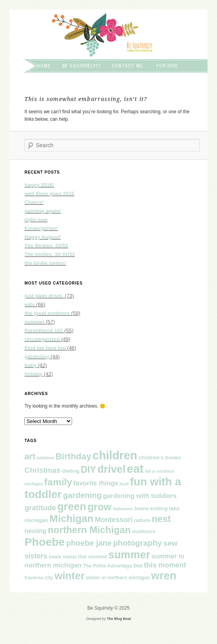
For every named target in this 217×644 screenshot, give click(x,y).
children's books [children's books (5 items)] (160, 458)
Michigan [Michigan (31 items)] (72, 519)
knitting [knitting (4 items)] (159, 509)
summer (34, 322)
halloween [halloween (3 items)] (123, 509)
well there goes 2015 (49, 194)
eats (30, 304)
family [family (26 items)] (58, 482)
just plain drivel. (44, 296)
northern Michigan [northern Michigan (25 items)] (89, 530)
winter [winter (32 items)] (70, 576)
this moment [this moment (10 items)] (165, 565)
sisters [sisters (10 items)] (36, 556)
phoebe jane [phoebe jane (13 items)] (89, 543)
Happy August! (43, 237)
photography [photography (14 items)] (137, 543)
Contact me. (128, 66)
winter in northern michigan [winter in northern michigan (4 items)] (118, 578)
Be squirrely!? (81, 66)
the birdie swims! (45, 263)
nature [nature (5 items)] (142, 520)
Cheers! (34, 202)
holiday (33, 374)
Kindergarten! (41, 228)
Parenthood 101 (44, 330)
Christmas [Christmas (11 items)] (42, 470)
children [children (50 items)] (115, 455)
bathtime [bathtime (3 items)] (45, 458)
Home (44, 66)
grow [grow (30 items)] (99, 507)
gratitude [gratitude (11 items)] (40, 508)
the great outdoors (47, 313)
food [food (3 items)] (124, 484)
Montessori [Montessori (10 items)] (114, 520)
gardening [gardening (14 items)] (82, 495)
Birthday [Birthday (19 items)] (73, 456)
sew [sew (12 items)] (170, 543)
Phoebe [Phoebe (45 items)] (45, 542)
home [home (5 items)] (141, 508)
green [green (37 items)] (72, 507)
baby (30, 365)
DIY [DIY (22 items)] (88, 470)
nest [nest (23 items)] (161, 519)
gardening (37, 357)
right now (36, 220)
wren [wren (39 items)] (164, 576)
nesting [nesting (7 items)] (35, 531)
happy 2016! (39, 185)
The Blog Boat (119, 619)
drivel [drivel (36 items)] (111, 469)
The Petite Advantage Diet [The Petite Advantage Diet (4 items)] (113, 566)
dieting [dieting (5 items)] (71, 471)
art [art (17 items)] (30, 456)
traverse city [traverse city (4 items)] (39, 578)
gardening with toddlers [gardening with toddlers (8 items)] (140, 496)
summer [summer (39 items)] (129, 555)
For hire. (168, 66)
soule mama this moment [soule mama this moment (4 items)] (78, 557)
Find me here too (45, 348)
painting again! (43, 211)
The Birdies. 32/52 (46, 246)
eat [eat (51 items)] (135, 469)
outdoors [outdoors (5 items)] (144, 531)
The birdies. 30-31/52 (50, 254)
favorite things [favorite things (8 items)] (96, 483)
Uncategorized (42, 339)
